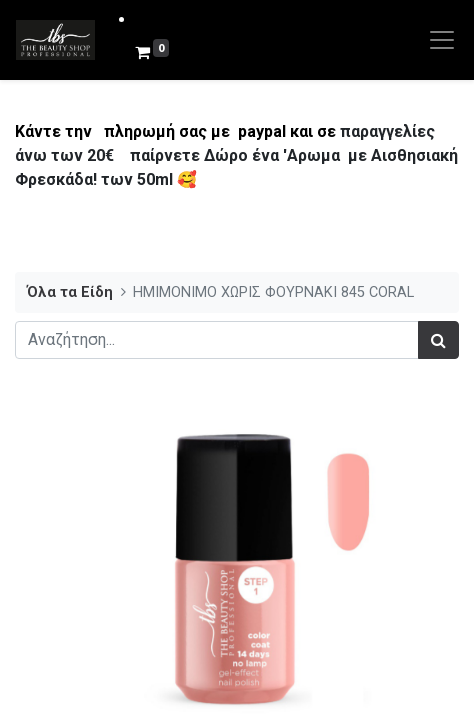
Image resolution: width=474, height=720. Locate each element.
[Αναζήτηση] (438, 340)
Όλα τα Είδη (70, 292)
